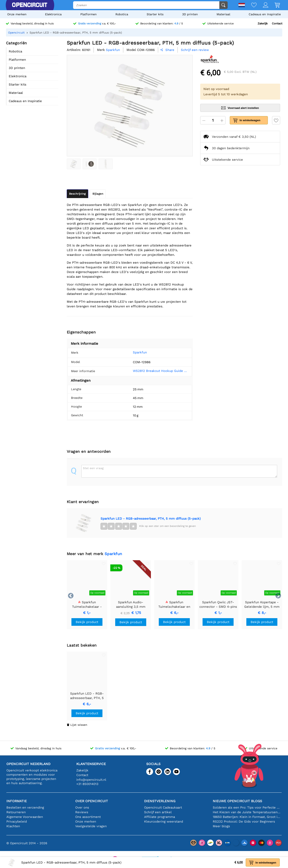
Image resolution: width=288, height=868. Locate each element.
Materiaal (223, 14)
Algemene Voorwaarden (25, 817)
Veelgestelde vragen (91, 826)
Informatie (17, 801)
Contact (277, 23)
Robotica (122, 14)
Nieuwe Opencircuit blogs (237, 801)
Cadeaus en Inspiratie (265, 14)
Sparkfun (134, 352)
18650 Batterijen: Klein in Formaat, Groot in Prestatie (247, 817)
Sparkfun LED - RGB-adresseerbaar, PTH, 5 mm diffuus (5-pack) (151, 519)
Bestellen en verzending (25, 808)
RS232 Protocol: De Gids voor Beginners (244, 822)
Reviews (82, 812)
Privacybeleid (17, 822)
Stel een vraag (93, 468)
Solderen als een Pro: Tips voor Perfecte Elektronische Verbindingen (247, 808)
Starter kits (155, 14)
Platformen (89, 14)
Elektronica (53, 14)
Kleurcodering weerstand (164, 822)
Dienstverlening (160, 801)
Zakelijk (263, 23)
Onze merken (17, 14)
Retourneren (16, 812)
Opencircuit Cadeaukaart (163, 808)
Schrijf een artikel (158, 812)
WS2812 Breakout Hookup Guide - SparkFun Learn (158, 371)
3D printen (190, 14)
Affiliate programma (160, 817)
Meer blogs (221, 826)
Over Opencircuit (92, 801)
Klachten (13, 826)
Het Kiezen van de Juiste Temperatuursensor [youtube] (247, 812)
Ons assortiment (88, 817)
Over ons (82, 808)
